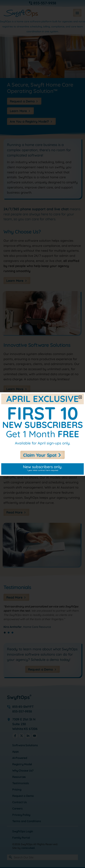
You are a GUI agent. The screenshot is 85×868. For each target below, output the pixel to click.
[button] (80, 397)
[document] (42, 434)
